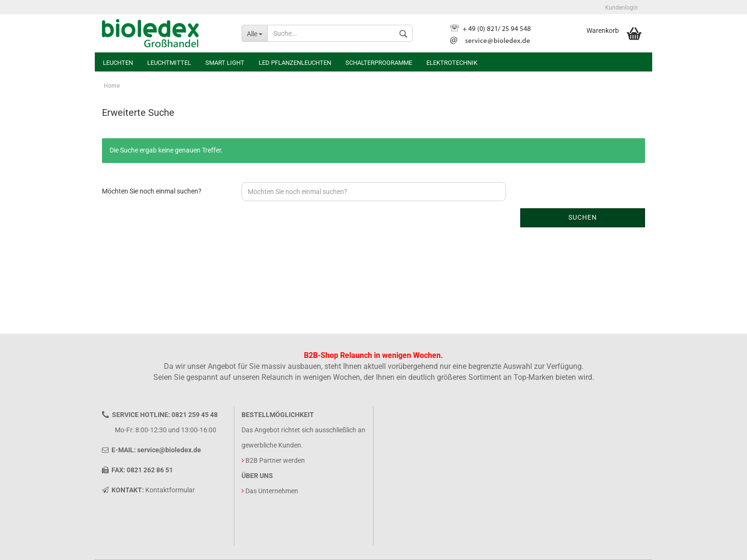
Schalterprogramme (379, 63)
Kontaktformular (170, 490)
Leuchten (118, 63)
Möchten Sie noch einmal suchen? (152, 191)
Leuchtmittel (169, 63)
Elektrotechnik (452, 63)
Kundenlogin (621, 8)
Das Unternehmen (272, 491)
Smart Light (225, 63)
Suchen (583, 217)
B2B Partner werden (275, 460)
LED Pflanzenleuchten (295, 63)
